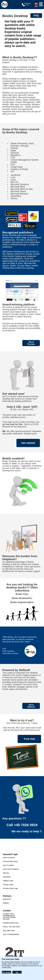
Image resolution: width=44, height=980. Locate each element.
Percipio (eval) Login (10, 888)
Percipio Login (8, 885)
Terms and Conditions (11, 869)
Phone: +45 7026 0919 (11, 927)
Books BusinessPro (22, 598)
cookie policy (6, 967)
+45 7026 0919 (26, 825)
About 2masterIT (9, 858)
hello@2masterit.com (11, 923)
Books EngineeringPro (22, 602)
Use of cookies (8, 865)
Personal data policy (10, 861)
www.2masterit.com (17, 962)
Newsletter (7, 877)
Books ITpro (22, 594)
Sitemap (6, 873)
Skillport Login (8, 881)
